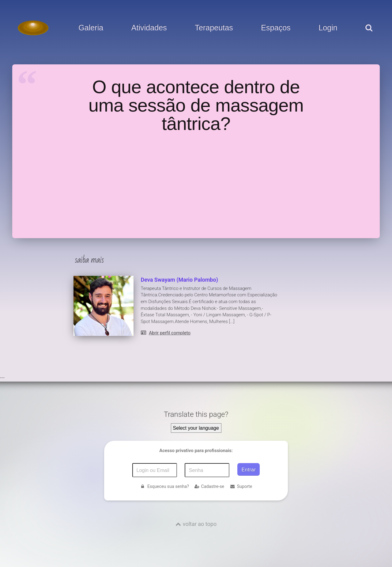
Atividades (149, 28)
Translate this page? (196, 414)
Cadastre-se (209, 486)
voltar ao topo (200, 524)
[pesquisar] (369, 34)
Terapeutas (214, 28)
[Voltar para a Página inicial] (33, 28)
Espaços (276, 28)
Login (328, 28)
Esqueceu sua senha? (164, 486)
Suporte (241, 486)
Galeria (91, 28)
